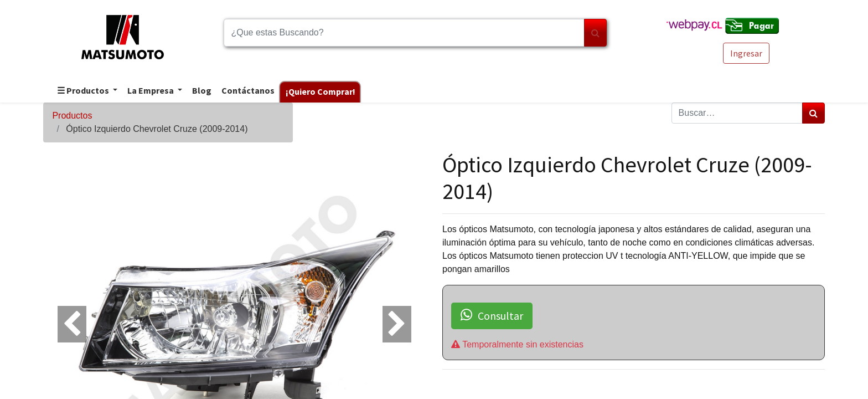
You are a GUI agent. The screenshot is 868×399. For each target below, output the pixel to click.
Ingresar (746, 53)
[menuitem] (201, 91)
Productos (72, 116)
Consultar (492, 315)
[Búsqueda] (595, 33)
